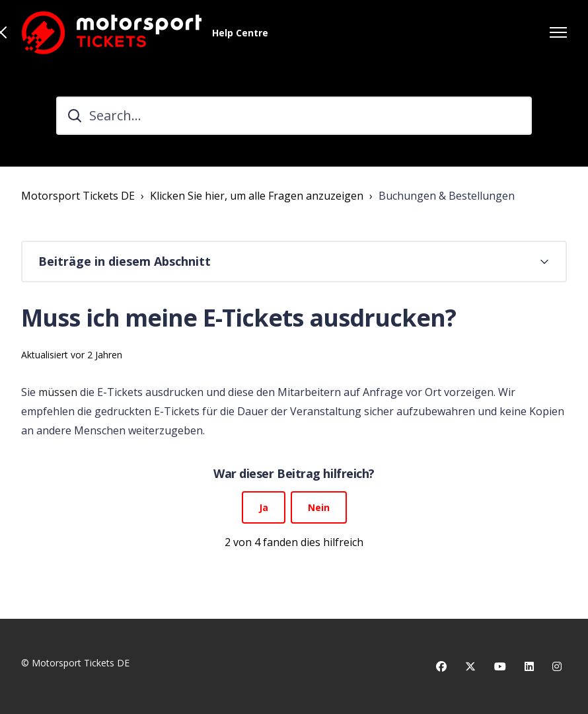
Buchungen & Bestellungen (447, 196)
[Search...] (294, 116)
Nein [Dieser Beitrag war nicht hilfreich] (319, 507)
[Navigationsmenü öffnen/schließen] (558, 32)
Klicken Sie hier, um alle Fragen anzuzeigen (257, 196)
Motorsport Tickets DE (78, 196)
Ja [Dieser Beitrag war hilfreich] (264, 507)
